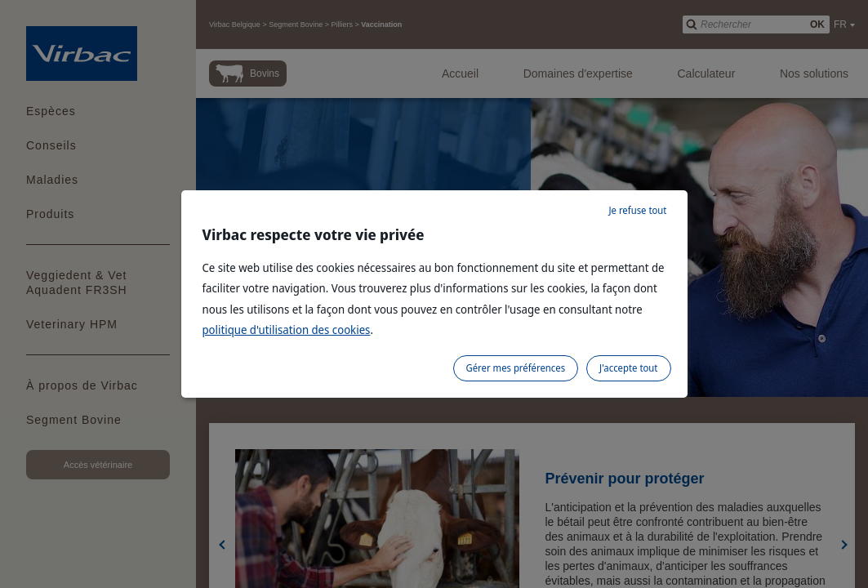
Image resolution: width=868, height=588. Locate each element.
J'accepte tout (628, 368)
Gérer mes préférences (516, 368)
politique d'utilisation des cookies (287, 330)
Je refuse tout (637, 210)
